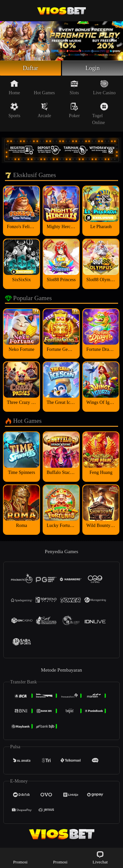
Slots (74, 87)
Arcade (44, 110)
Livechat (100, 857)
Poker (74, 110)
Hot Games (44, 87)
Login (92, 68)
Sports (14, 110)
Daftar (31, 68)
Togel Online (100, 114)
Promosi (20, 857)
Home (15, 87)
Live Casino (104, 87)
